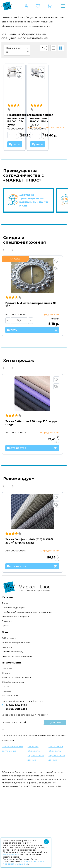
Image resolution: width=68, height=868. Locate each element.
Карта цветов (34, 527)
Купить (35, 138)
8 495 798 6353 (17, 786)
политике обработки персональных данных (24, 863)
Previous (4, 328)
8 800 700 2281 (16, 783)
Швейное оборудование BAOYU (20, 22)
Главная (6, 17)
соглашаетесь (11, 854)
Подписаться (55, 800)
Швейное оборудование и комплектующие (38, 17)
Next (13, 328)
